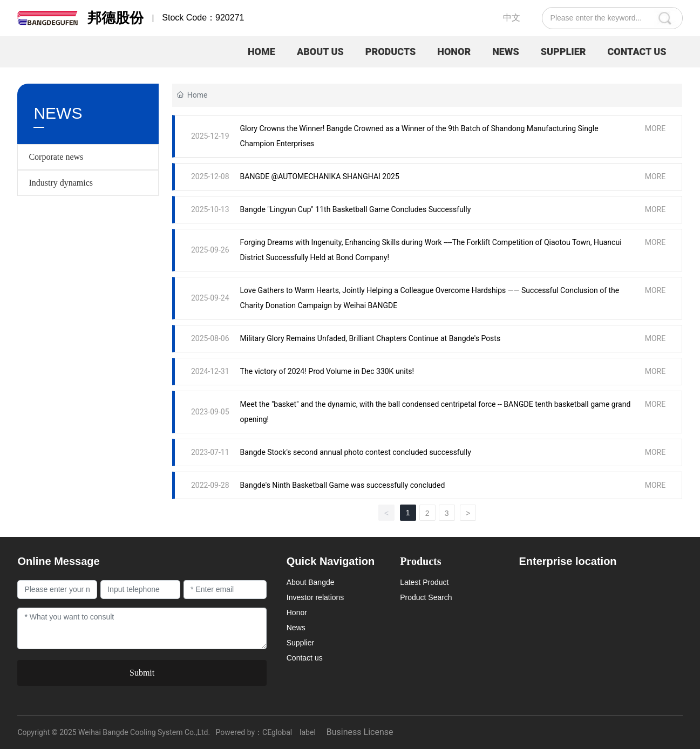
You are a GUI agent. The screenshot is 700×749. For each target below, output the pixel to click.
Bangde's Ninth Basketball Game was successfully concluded (343, 485)
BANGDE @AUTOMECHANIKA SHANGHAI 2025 (320, 176)
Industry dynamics (61, 183)
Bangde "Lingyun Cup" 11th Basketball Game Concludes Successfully (356, 209)
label (308, 732)
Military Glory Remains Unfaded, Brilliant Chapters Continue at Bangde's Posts (371, 338)
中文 (512, 18)
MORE (655, 128)
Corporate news (56, 157)
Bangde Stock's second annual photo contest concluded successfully (356, 452)
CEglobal (277, 732)
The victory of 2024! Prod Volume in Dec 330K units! (327, 371)
